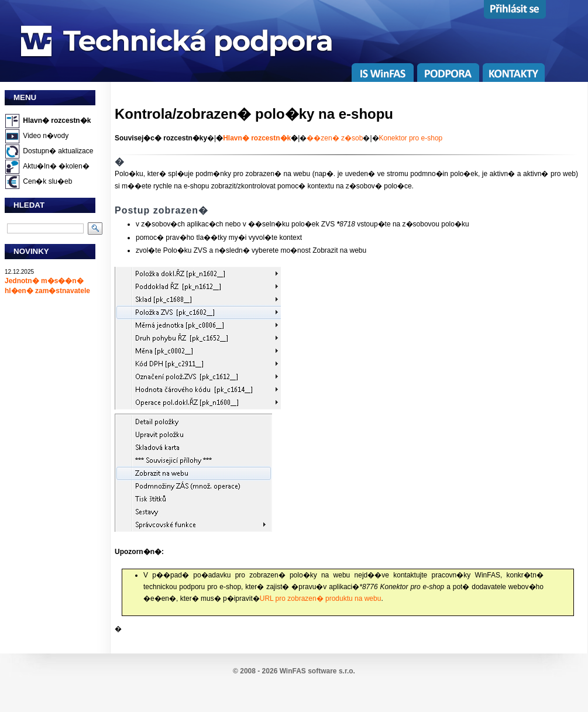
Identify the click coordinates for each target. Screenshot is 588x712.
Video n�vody (46, 136)
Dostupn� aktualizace (58, 151)
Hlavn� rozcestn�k (57, 121)
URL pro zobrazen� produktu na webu (321, 599)
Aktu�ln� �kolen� (56, 166)
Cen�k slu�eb (47, 181)
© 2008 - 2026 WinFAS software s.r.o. (294, 671)
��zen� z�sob (335, 138)
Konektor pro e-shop (411, 138)
